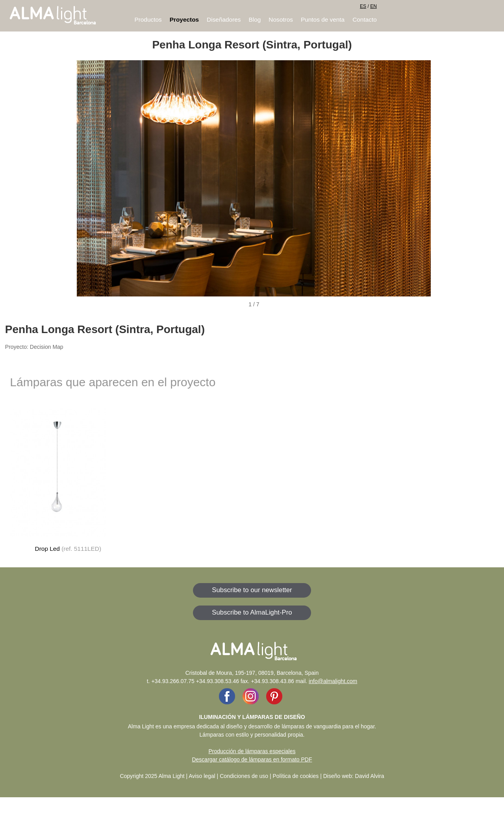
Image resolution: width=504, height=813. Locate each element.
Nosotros (281, 19)
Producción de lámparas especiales (252, 751)
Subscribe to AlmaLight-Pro (252, 612)
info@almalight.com (333, 681)
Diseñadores (224, 19)
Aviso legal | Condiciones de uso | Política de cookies (254, 776)
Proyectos (184, 19)
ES (363, 6)
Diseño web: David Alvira (354, 776)
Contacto (365, 19)
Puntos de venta (323, 19)
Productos (148, 19)
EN (373, 6)
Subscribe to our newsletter (252, 590)
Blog (255, 19)
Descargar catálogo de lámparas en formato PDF (252, 759)
